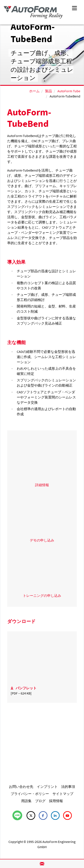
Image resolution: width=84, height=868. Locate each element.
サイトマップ (63, 794)
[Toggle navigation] (74, 8)
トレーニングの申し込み (42, 596)
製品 (49, 91)
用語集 (26, 801)
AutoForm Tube (69, 91)
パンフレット (26, 688)
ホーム (34, 91)
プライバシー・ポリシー (30, 794)
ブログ (40, 801)
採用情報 (56, 801)
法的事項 (68, 787)
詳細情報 (42, 485)
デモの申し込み (42, 540)
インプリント (47, 787)
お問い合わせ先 (21, 787)
